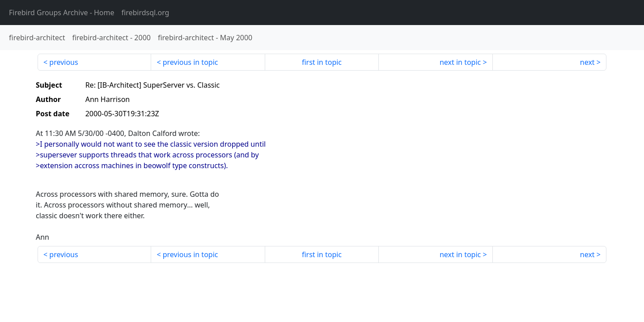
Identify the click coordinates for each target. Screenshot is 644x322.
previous (64, 62)
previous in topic (191, 62)
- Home (62, 13)
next (587, 62)
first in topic (322, 62)
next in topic (460, 62)
